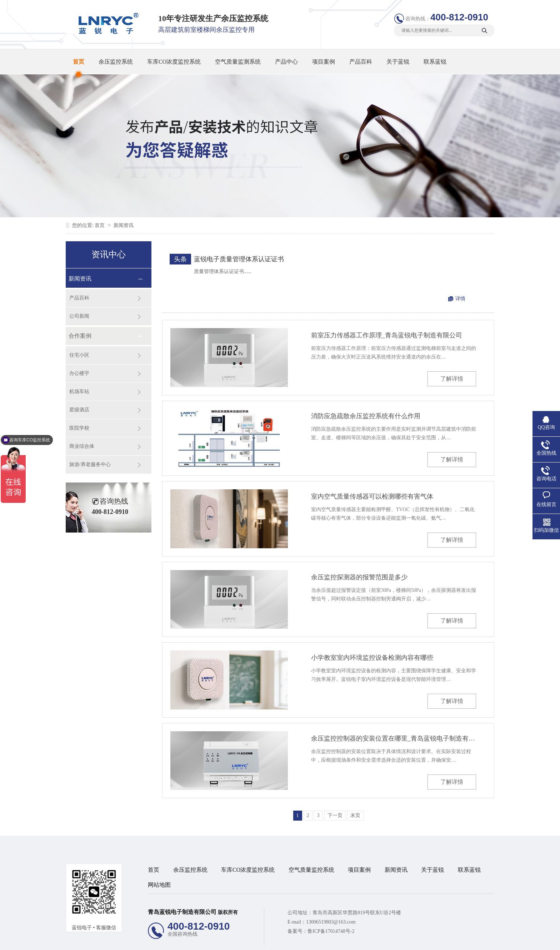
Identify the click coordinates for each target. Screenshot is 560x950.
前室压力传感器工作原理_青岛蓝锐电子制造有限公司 (387, 335)
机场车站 (79, 392)
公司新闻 (79, 316)
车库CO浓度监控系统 (174, 62)
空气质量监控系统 (311, 870)
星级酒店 (79, 410)
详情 (460, 299)
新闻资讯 (124, 225)
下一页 (335, 815)
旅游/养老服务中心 (90, 464)
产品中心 (286, 62)
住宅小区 (79, 355)
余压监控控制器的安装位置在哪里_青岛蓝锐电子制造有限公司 (394, 738)
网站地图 (159, 885)
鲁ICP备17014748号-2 (331, 931)
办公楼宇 (79, 373)
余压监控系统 (116, 62)
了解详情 (452, 379)
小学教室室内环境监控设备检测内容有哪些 (372, 658)
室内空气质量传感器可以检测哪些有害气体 (372, 496)
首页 (79, 62)
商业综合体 (82, 446)
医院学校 (79, 428)
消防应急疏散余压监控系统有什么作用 (366, 416)
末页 (355, 815)
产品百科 (361, 62)
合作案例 (80, 336)
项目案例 (324, 62)
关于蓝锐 (398, 62)
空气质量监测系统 (238, 62)
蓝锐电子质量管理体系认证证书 (239, 259)
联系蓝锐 (435, 62)
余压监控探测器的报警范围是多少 (359, 577)
